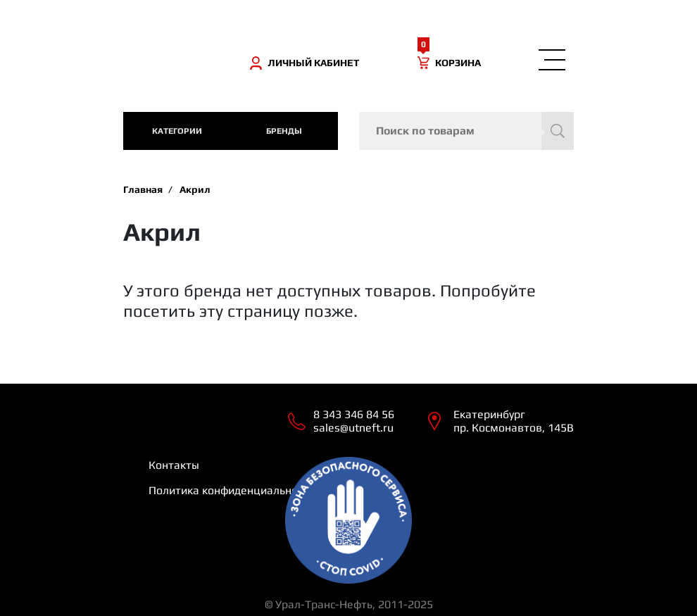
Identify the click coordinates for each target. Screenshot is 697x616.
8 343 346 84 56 (354, 414)
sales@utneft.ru (353, 428)
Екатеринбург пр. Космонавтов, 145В (514, 421)
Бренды (284, 131)
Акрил (195, 189)
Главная (143, 189)
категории (177, 131)
